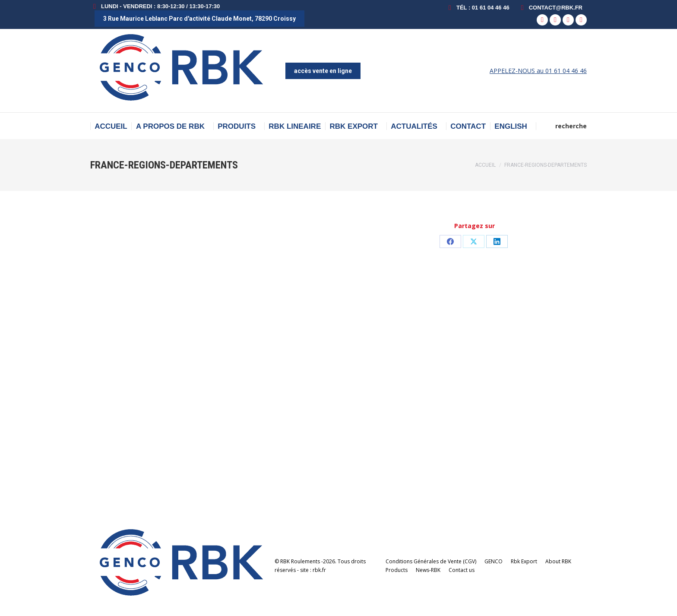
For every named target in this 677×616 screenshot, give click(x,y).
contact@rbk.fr (550, 8)
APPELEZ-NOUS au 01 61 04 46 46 (538, 71)
